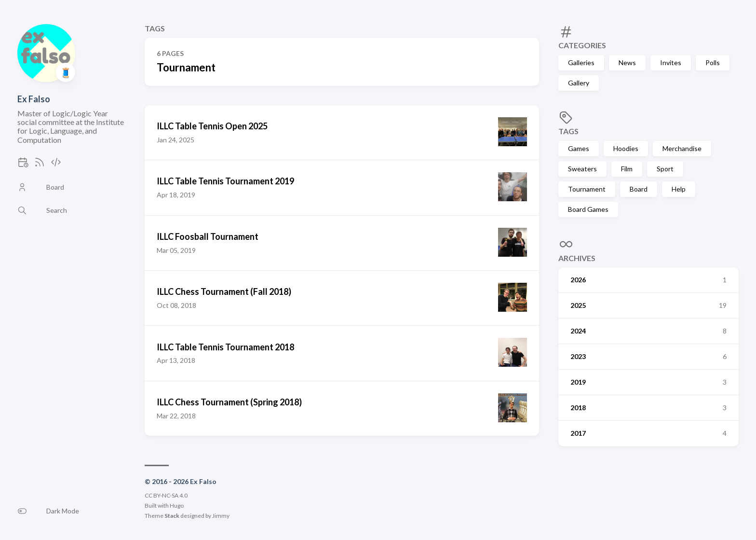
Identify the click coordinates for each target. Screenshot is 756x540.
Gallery (579, 83)
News (627, 62)
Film (627, 169)
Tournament (587, 189)
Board (639, 189)
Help (679, 189)
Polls (713, 62)
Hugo (177, 505)
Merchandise (682, 148)
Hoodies (626, 148)
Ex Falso (34, 99)
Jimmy (221, 516)
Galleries (581, 62)
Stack (172, 516)
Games (579, 148)
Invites (671, 62)
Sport (665, 169)
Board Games (588, 209)
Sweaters (582, 169)
